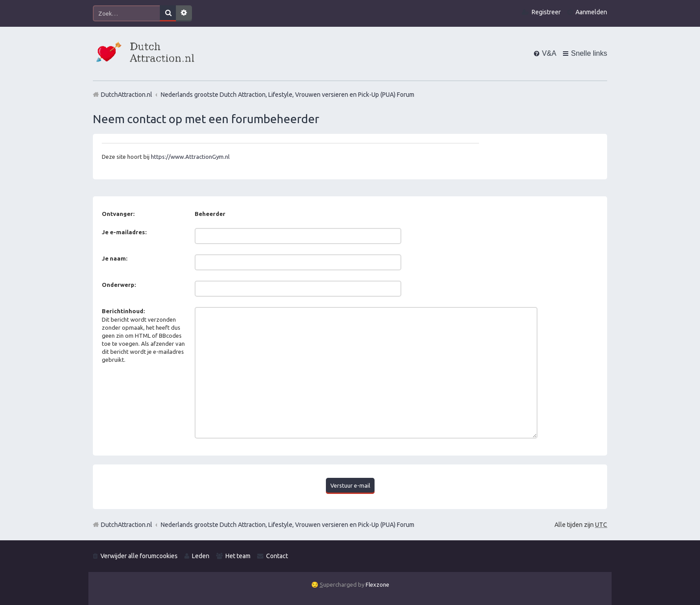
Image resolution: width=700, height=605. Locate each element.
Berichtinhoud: (123, 311)
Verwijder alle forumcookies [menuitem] (139, 555)
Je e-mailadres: (124, 232)
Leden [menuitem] (201, 555)
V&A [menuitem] (549, 53)
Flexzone (377, 584)
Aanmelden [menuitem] (591, 12)
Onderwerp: (119, 285)
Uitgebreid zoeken (184, 13)
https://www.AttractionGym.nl (190, 157)
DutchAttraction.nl (127, 523)
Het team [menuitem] (238, 555)
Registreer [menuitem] (546, 12)
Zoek (168, 13)
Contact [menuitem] (277, 555)
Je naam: (115, 258)
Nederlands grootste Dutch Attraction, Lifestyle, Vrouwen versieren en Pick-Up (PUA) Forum (287, 523)
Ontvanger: (118, 214)
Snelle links (589, 53)
